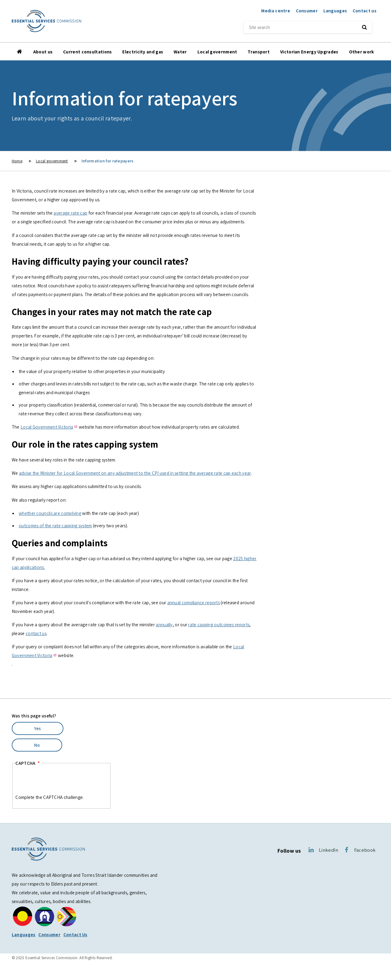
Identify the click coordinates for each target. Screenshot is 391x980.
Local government (217, 52)
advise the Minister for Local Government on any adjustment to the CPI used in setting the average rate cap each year (135, 473)
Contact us (365, 11)
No (37, 745)
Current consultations (87, 52)
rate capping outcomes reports (219, 624)
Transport (259, 52)
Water (180, 52)
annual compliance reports (194, 602)
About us (43, 52)
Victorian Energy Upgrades (309, 52)
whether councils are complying (50, 513)
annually (164, 624)
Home (20, 52)
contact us (36, 633)
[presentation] (61, 781)
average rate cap (70, 213)
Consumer (307, 11)
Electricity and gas (143, 52)
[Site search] (299, 27)
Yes (38, 728)
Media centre (276, 11)
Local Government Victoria (47, 427)
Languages (335, 11)
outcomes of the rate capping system (55, 525)
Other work (362, 52)
